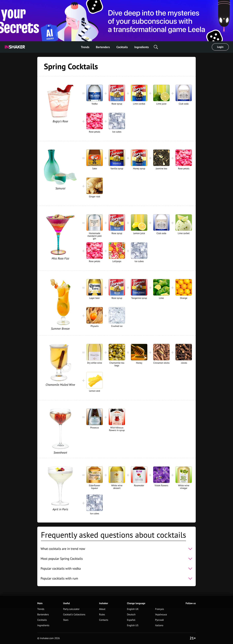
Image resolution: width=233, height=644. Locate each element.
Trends (85, 47)
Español (131, 620)
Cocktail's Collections (74, 615)
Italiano (159, 625)
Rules (102, 615)
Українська (161, 615)
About (102, 609)
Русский (159, 620)
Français (159, 609)
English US (133, 625)
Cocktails (122, 47)
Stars (66, 620)
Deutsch (131, 615)
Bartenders (103, 47)
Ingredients (141, 47)
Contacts (104, 620)
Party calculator (71, 609)
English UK (133, 609)
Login (220, 47)
